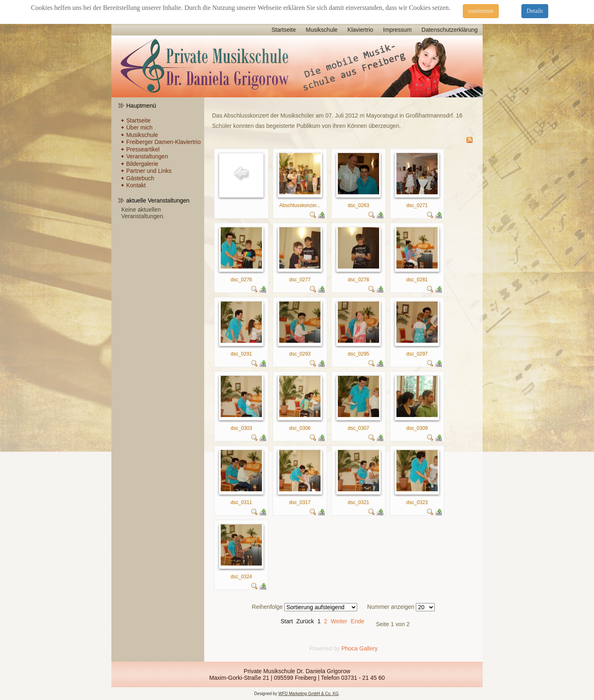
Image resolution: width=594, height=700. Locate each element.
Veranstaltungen (147, 156)
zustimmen (481, 11)
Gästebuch (140, 178)
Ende (357, 621)
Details (535, 11)
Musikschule (322, 30)
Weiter (339, 621)
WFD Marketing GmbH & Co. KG (309, 694)
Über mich (139, 127)
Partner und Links (149, 171)
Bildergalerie (142, 164)
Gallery (368, 648)
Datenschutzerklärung (450, 30)
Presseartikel (143, 149)
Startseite (284, 30)
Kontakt (136, 185)
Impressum (397, 30)
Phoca (349, 648)
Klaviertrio (360, 30)
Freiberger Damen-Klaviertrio (164, 142)
